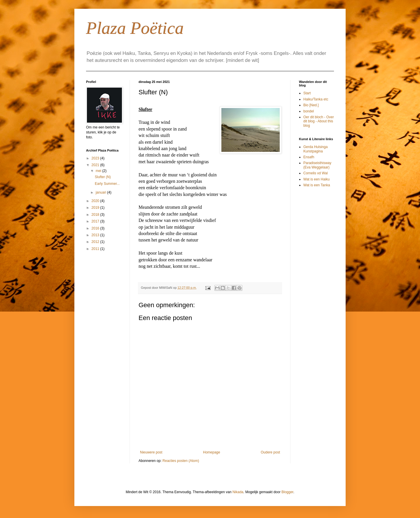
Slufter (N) (103, 177)
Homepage (212, 452)
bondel (309, 111)
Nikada (238, 492)
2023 (96, 158)
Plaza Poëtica (135, 28)
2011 (96, 249)
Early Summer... (107, 184)
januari (101, 192)
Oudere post (270, 452)
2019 (96, 208)
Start (307, 93)
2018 (96, 215)
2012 (96, 242)
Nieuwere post (151, 452)
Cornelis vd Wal (316, 173)
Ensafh (309, 157)
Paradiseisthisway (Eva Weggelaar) (317, 165)
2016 (96, 228)
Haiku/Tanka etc (316, 99)
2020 (96, 201)
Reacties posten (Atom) (181, 461)
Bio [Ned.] (311, 105)
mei (99, 171)
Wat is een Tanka (317, 185)
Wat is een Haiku (316, 179)
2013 (96, 235)
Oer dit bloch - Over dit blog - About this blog (319, 121)
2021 (96, 165)
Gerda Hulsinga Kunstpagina (315, 149)
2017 (96, 221)
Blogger (287, 492)
